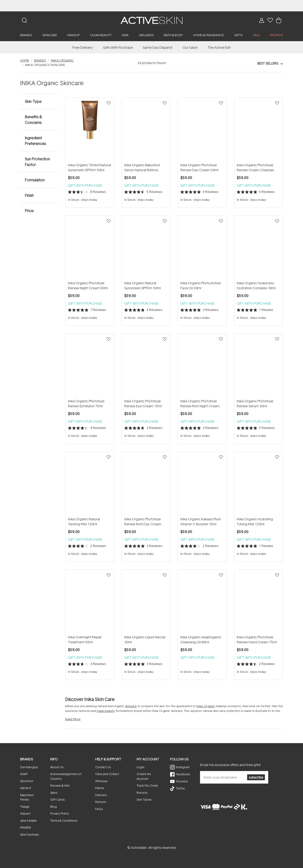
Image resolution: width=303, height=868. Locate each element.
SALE (256, 35)
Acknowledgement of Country (66, 776)
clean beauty (106, 711)
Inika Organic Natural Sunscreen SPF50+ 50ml (143, 285)
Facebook (183, 774)
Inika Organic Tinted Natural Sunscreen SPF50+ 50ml (89, 167)
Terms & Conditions (64, 820)
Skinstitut (27, 781)
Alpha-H (26, 788)
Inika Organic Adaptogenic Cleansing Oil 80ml (201, 640)
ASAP (24, 774)
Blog (53, 807)
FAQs (99, 809)
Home (25, 60)
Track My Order (147, 785)
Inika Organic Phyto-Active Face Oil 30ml (201, 285)
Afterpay (101, 781)
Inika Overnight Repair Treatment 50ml (85, 640)
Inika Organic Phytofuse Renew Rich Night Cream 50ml (200, 404)
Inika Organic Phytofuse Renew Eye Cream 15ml (143, 403)
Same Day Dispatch (158, 47)
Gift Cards (57, 799)
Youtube (182, 781)
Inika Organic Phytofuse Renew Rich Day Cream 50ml (143, 522)
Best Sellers (268, 63)
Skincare (50, 35)
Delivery (101, 795)
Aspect (25, 813)
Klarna (99, 788)
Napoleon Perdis (27, 797)
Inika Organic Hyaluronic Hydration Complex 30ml (256, 285)
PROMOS (276, 35)
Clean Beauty (101, 35)
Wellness (146, 35)
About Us (57, 767)
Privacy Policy (60, 813)
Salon (54, 793)
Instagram (183, 767)
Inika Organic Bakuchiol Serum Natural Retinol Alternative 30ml (142, 168)
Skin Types (144, 799)
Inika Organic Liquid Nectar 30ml (145, 640)
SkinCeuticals (29, 834)
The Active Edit (219, 47)
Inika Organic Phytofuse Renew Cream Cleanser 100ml (255, 168)
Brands (26, 35)
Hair (125, 35)
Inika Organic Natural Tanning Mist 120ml (84, 522)
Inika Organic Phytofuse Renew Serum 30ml (255, 403)
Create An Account (144, 776)
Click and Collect (107, 774)
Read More (73, 719)
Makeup (73, 35)
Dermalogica (29, 767)
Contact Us (103, 767)
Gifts (238, 35)
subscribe (256, 777)
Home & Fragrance (209, 35)
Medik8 (25, 827)
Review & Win (60, 785)
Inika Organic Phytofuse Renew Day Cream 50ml (199, 167)
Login (140, 767)
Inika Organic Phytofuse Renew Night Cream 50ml (88, 285)
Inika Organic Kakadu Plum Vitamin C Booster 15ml (201, 522)
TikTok (180, 788)
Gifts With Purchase (118, 47)
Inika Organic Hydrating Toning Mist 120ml (255, 522)
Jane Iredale (28, 820)
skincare (131, 706)
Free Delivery (83, 47)
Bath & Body (173, 35)
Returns (101, 802)
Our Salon (190, 47)
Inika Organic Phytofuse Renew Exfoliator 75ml (86, 403)
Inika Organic (62, 60)
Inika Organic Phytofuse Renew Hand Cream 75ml (257, 640)
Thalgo (25, 807)
